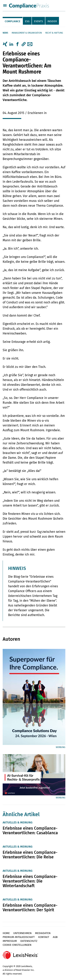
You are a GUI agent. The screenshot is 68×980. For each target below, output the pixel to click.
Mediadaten (43, 933)
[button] (24, 44)
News (5, 33)
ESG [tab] (27, 21)
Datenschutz (29, 941)
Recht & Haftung (54, 33)
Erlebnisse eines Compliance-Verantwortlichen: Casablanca (30, 831)
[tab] (13, 21)
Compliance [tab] (13, 21)
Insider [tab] (52, 21)
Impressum (10, 941)
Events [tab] (38, 21)
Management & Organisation (27, 33)
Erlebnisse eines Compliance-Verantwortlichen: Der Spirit (30, 908)
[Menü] (5, 6)
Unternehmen (22, 933)
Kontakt (44, 937)
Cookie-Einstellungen (17, 945)
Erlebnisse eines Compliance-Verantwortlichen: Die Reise (30, 855)
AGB (55, 937)
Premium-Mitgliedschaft (19, 937)
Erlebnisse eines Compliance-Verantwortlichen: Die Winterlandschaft (30, 881)
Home (6, 933)
